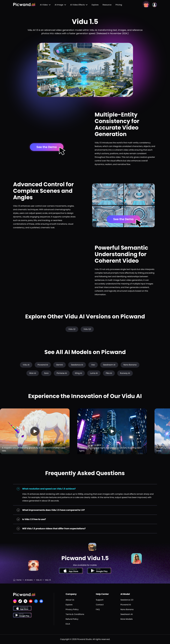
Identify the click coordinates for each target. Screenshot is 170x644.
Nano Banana (130, 365)
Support (100, 600)
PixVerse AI (62, 373)
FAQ (98, 609)
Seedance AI (77, 365)
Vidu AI (26, 365)
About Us (70, 600)
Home (19, 580)
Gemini (60, 365)
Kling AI (78, 373)
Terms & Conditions (75, 614)
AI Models (29, 580)
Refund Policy (72, 619)
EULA (68, 624)
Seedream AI (109, 365)
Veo (93, 365)
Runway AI (125, 373)
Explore (95, 5)
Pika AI (109, 373)
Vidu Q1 (72, 329)
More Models (127, 619)
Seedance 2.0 (127, 600)
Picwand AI (43, 365)
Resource (107, 5)
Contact (100, 605)
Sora (46, 373)
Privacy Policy (72, 609)
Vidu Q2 (87, 329)
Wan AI (33, 373)
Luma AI (94, 373)
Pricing (119, 5)
